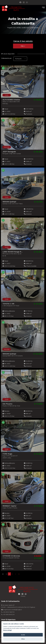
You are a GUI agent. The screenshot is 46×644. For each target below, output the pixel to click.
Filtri (23, 46)
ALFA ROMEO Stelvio (10, 100)
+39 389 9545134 (8, 614)
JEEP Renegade (8, 152)
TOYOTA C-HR (7, 304)
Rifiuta (23, 639)
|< (3, 574)
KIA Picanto (7, 404)
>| (19, 574)
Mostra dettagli (7, 630)
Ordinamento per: (7, 58)
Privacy (23, 596)
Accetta (23, 635)
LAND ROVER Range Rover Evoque (16, 252)
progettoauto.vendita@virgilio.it (12, 610)
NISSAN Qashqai (8, 202)
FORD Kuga (6, 454)
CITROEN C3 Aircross (10, 556)
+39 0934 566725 (8, 612)
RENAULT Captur (9, 506)
